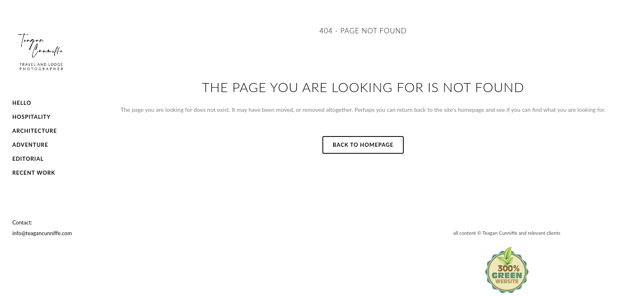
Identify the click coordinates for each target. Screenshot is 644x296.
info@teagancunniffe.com (42, 233)
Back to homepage (363, 145)
